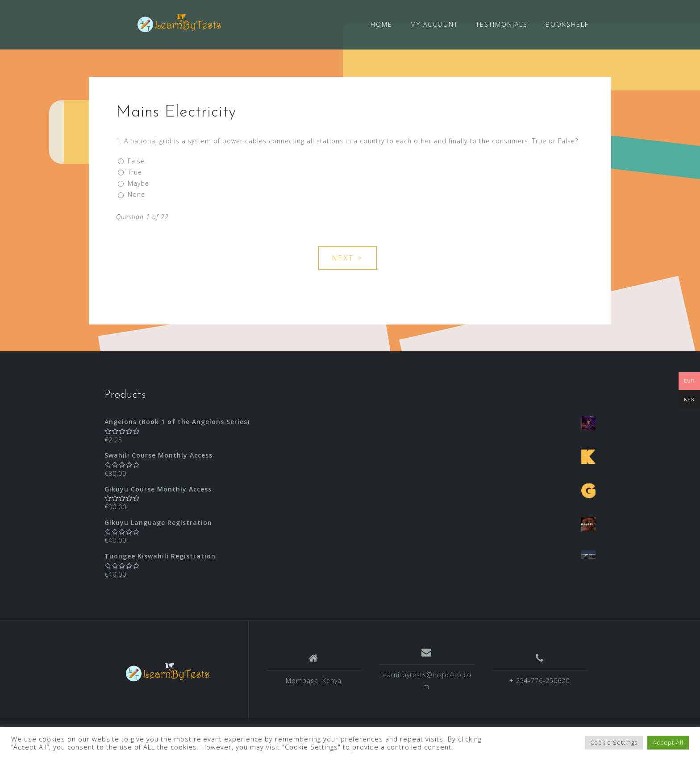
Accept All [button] (668, 742)
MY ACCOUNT (434, 24)
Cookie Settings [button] (614, 742)
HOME (381, 24)
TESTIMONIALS (502, 24)
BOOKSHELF (567, 24)
